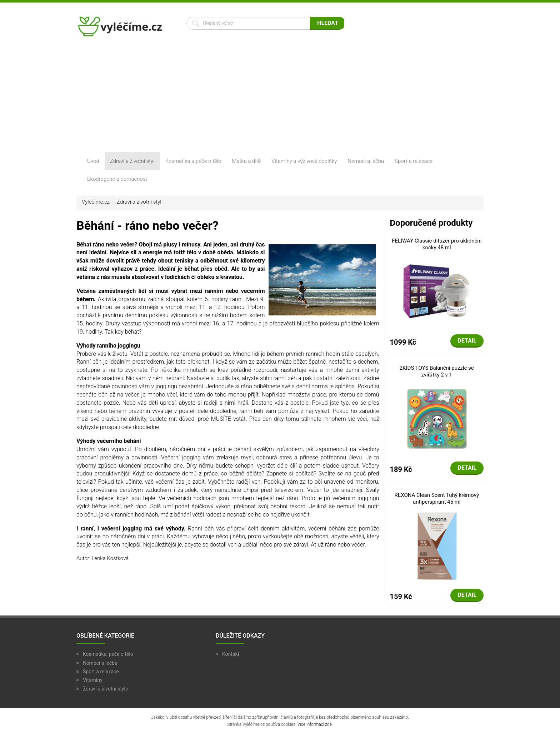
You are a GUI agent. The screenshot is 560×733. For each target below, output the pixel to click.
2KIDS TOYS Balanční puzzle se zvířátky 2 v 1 (437, 372)
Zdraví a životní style (105, 689)
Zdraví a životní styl (132, 161)
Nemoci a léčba (366, 161)
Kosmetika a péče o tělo (193, 161)
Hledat (328, 23)
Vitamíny (93, 680)
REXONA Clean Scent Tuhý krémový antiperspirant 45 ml (437, 499)
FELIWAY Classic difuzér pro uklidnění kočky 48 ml (437, 244)
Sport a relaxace (414, 161)
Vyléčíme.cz (96, 202)
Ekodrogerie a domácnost (117, 179)
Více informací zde (315, 724)
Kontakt (231, 654)
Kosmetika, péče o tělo (108, 654)
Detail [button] (467, 341)
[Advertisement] (280, 98)
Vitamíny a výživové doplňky (304, 161)
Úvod (93, 161)
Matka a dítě (247, 161)
